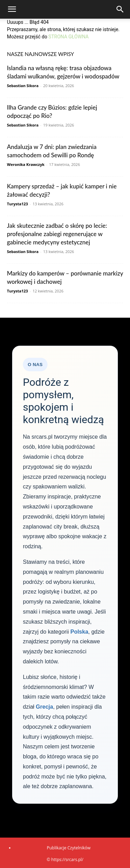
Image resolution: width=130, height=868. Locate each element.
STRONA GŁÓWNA (69, 37)
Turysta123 (18, 204)
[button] (12, 9)
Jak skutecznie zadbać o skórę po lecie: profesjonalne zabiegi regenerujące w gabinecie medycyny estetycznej (57, 234)
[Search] (120, 9)
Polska (79, 632)
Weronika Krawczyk (26, 164)
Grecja (44, 707)
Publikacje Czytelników (69, 848)
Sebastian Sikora (23, 86)
